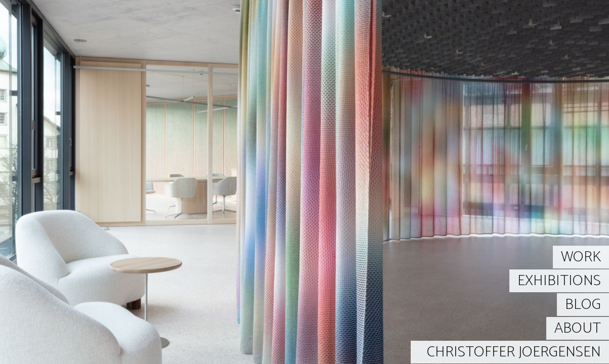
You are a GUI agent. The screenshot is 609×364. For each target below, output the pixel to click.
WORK (581, 257)
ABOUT (578, 328)
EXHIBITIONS (559, 281)
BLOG (583, 305)
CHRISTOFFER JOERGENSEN (514, 352)
